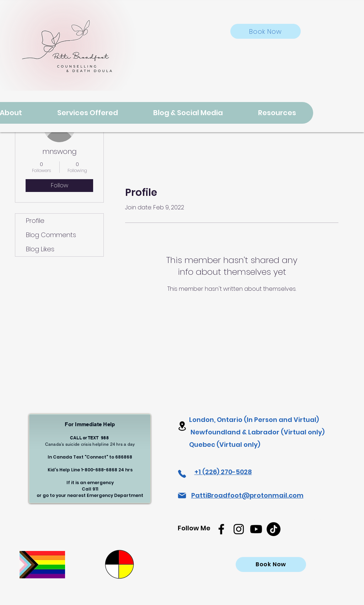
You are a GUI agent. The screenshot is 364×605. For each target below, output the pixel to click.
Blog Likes (40, 249)
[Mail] (182, 496)
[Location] (182, 426)
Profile (35, 221)
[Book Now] (266, 31)
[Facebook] (221, 529)
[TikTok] (274, 529)
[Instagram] (239, 529)
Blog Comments (51, 235)
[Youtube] (256, 529)
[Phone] (182, 474)
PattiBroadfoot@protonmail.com (247, 495)
